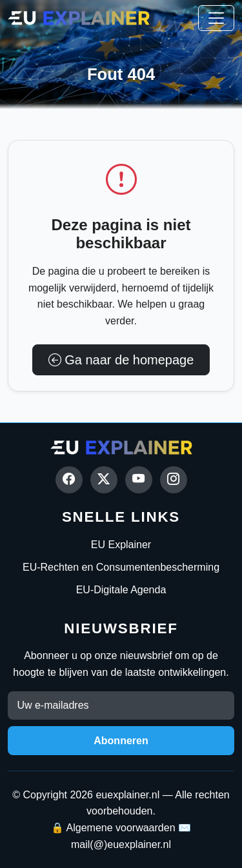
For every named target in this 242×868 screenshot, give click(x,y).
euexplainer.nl (127, 795)
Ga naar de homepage (121, 360)
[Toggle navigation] (216, 18)
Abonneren (121, 741)
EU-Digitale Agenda (121, 590)
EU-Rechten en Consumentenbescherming (121, 567)
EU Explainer (121, 545)
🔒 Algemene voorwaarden (113, 828)
